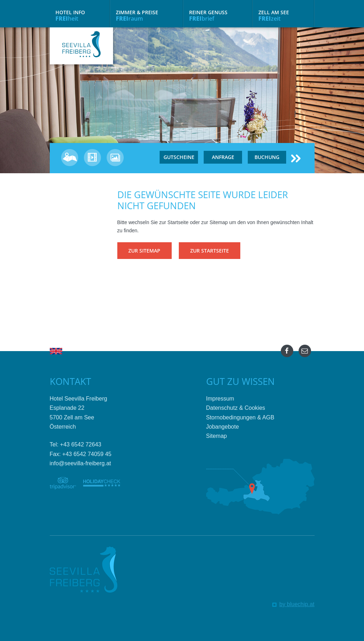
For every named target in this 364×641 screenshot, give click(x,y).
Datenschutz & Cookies (236, 408)
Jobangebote (223, 427)
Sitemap (217, 436)
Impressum (220, 399)
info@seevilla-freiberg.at (81, 463)
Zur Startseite (211, 251)
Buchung (267, 157)
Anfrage (223, 157)
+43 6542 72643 (81, 444)
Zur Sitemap (144, 251)
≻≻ (296, 158)
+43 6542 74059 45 (87, 454)
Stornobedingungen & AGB (240, 417)
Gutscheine (179, 157)
